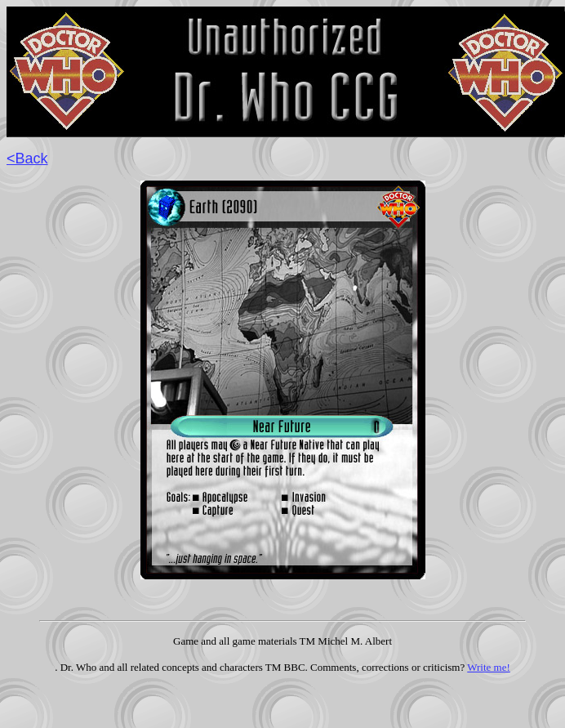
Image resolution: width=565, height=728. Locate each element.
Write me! (489, 667)
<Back (27, 159)
